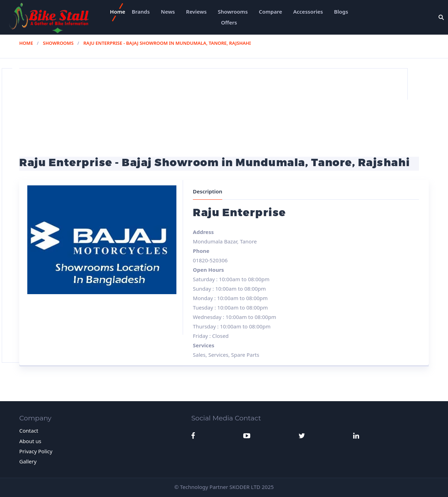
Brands (141, 12)
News (168, 12)
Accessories (308, 12)
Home (118, 12)
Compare (271, 12)
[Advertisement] (224, 107)
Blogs (341, 12)
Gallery (28, 461)
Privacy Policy (36, 451)
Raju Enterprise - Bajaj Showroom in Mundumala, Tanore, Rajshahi (167, 43)
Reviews (197, 12)
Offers (229, 22)
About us (30, 441)
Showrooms (233, 12)
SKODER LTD (245, 487)
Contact (29, 431)
